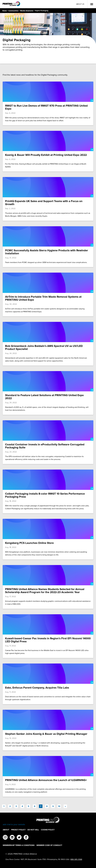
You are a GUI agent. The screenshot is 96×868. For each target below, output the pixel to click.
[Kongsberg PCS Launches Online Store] (48, 539)
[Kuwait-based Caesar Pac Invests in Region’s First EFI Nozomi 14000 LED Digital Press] (48, 636)
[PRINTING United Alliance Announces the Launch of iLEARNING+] (48, 776)
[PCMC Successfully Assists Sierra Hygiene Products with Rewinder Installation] (48, 247)
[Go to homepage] (48, 821)
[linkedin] (12, 838)
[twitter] (19, 838)
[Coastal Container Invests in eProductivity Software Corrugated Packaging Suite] (48, 442)
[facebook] (26, 838)
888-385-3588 (76, 859)
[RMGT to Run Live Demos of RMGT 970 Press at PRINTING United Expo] (48, 103)
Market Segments (27, 11)
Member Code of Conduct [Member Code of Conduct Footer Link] (49, 845)
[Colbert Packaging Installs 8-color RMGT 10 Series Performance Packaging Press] (48, 491)
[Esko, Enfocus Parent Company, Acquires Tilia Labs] (48, 684)
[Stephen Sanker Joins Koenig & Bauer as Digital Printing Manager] (48, 730)
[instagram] (5, 838)
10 (59, 806)
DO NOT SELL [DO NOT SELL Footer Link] (33, 830)
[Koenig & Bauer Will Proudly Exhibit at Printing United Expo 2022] (48, 151)
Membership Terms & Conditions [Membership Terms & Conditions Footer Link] (19, 845)
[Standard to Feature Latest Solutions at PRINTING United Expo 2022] (48, 393)
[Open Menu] (92, 4)
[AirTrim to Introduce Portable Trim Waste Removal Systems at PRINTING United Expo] (48, 294)
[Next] (65, 806)
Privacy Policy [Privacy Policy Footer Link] (18, 830)
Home (5, 11)
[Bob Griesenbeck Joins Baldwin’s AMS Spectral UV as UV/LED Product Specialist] (48, 344)
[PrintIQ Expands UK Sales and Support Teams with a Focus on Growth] (48, 199)
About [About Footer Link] (6, 830)
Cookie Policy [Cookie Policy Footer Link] (48, 830)
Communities (13, 11)
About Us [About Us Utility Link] (80, 4)
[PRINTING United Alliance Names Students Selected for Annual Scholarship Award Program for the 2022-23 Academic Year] (48, 587)
